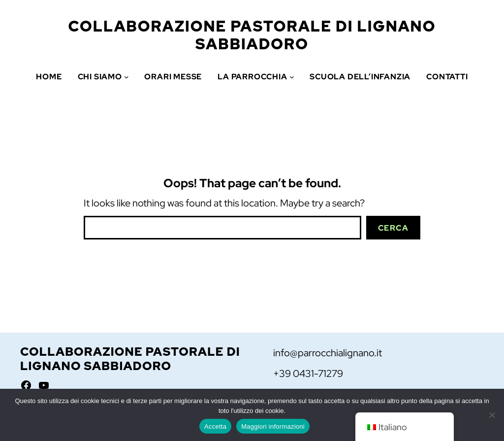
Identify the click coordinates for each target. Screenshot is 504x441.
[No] (492, 415)
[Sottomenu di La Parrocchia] (292, 77)
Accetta (215, 426)
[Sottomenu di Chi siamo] (126, 77)
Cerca (394, 228)
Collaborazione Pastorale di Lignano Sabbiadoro (252, 35)
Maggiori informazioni (273, 426)
